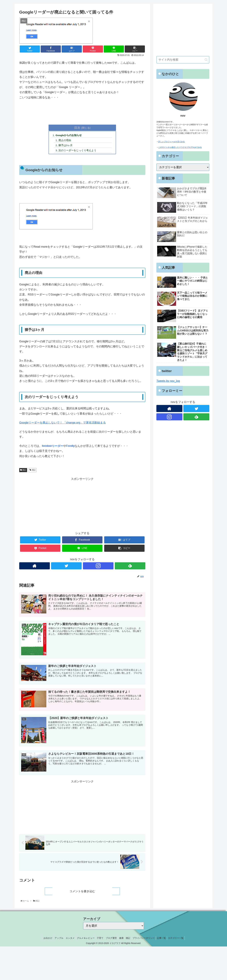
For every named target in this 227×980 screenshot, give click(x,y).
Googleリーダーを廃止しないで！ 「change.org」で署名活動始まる (63, 424)
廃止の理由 (65, 141)
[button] (206, 60)
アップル (55, 939)
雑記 (23, 471)
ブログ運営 (111, 939)
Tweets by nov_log (168, 381)
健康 (122, 939)
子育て (99, 939)
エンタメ (67, 939)
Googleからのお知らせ (69, 135)
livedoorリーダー (53, 447)
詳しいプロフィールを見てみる (172, 142)
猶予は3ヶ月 (66, 146)
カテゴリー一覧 (181, 939)
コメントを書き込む (82, 893)
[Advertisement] (82, 505)
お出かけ (43, 939)
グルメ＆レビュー (84, 939)
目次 (77, 128)
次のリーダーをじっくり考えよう (78, 151)
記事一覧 (165, 939)
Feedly (70, 447)
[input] (183, 60)
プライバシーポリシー (147, 939)
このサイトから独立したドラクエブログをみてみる (180, 147)
